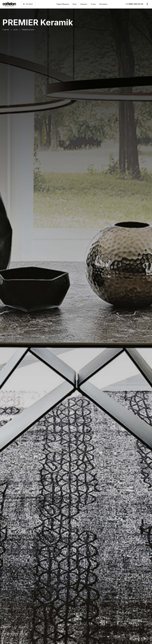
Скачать (84, 4)
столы (15, 30)
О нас (93, 4)
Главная (6, 30)
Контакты (103, 4)
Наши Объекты (63, 4)
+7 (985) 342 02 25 (134, 4)
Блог (75, 4)
